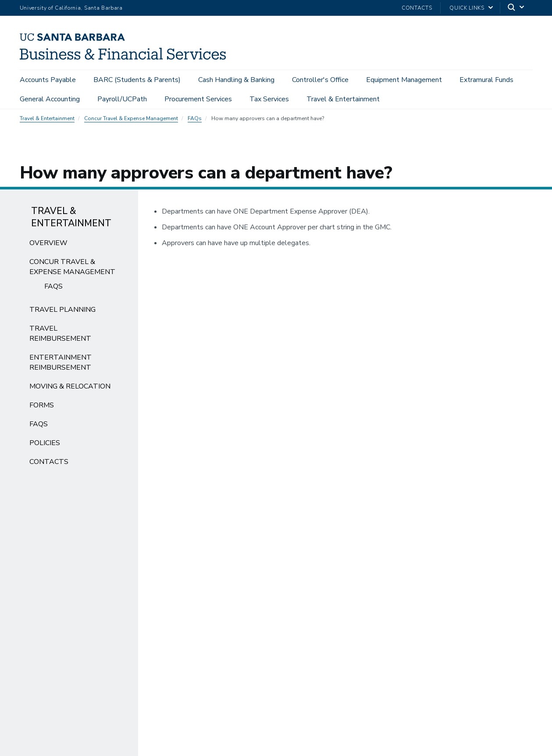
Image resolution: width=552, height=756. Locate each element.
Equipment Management (404, 80)
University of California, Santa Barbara (71, 8)
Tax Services (269, 99)
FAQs (195, 121)
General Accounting (50, 99)
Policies (45, 446)
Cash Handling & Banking (236, 80)
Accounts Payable (48, 80)
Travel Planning (62, 312)
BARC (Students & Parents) (137, 80)
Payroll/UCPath (122, 99)
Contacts (417, 8)
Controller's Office (320, 80)
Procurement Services (198, 99)
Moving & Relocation (70, 389)
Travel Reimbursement (60, 336)
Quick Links (467, 8)
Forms (42, 408)
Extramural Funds (486, 80)
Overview (48, 246)
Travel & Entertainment (343, 99)
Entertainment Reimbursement (61, 365)
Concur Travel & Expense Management (131, 121)
